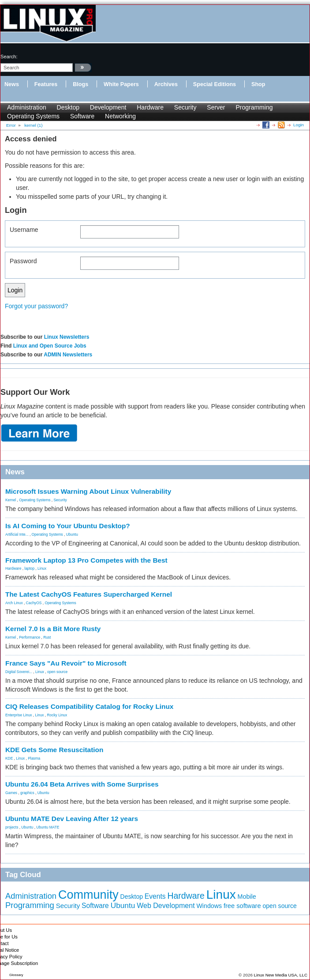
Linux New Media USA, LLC (281, 975)
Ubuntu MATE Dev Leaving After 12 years (72, 819)
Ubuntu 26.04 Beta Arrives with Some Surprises (82, 784)
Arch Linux (14, 603)
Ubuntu (72, 534)
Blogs (80, 84)
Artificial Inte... (17, 534)
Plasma (34, 758)
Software (82, 116)
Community (88, 895)
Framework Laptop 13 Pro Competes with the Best (86, 560)
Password (23, 261)
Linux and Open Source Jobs (50, 346)
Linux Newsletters (67, 337)
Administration (27, 107)
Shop (258, 84)
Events (155, 896)
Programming (254, 107)
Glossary (16, 975)
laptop (29, 568)
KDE (9, 758)
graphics (27, 793)
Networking (120, 116)
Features (46, 84)
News (12, 84)
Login (299, 125)
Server (216, 107)
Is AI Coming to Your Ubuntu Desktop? (68, 526)
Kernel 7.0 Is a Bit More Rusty (53, 629)
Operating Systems (33, 116)
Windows (209, 906)
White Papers (121, 84)
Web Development (166, 906)
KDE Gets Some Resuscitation (54, 750)
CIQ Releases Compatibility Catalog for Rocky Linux (89, 706)
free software (242, 906)
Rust (47, 637)
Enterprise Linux (19, 715)
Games (11, 793)
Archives (166, 84)
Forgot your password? (36, 306)
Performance (30, 637)
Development (108, 107)
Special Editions (215, 84)
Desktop (68, 107)
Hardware (150, 107)
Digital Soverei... (19, 672)
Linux (42, 568)
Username (24, 230)
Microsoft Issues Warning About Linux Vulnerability (88, 491)
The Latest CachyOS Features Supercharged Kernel (89, 594)
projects (12, 827)
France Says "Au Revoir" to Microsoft (66, 663)
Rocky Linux (57, 715)
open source (57, 672)
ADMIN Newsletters (68, 355)
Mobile (247, 897)
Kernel (11, 500)
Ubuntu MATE (48, 827)
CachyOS (34, 603)
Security (185, 107)
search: (9, 57)
